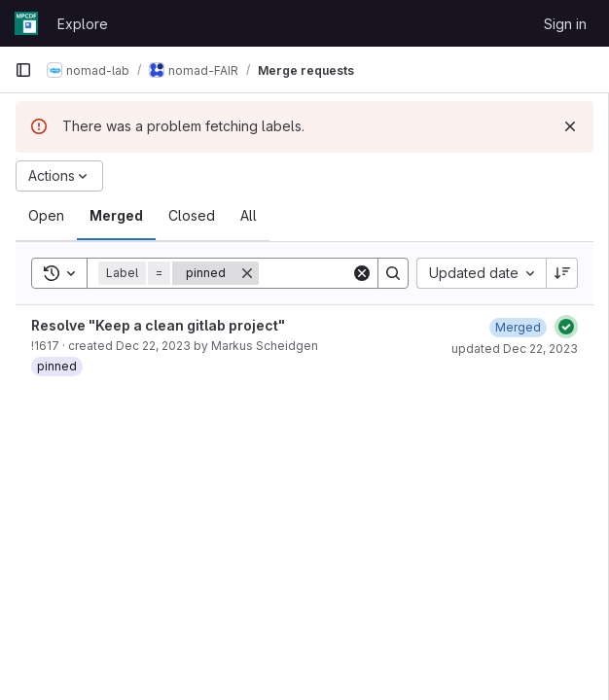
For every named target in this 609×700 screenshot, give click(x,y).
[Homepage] (26, 23)
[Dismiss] (570, 126)
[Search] (393, 273)
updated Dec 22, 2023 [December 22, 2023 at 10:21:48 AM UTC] (515, 349)
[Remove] (247, 273)
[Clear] (362, 273)
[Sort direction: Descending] (562, 273)
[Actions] (59, 176)
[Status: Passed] (566, 327)
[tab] (46, 216)
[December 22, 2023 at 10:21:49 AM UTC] (518, 327)
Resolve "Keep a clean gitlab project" (158, 325)
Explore (83, 24)
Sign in (565, 24)
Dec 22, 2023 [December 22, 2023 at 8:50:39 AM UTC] (153, 346)
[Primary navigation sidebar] (23, 70)
